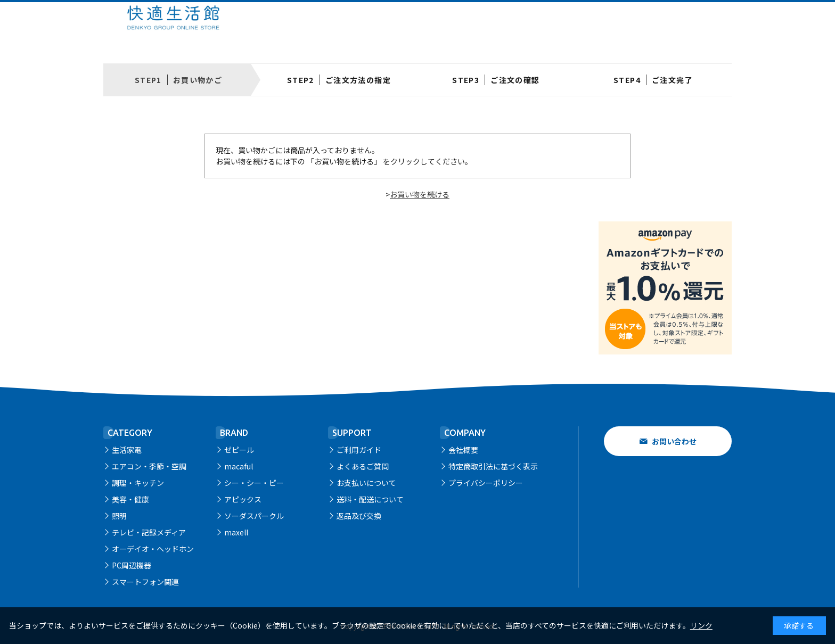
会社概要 (463, 450)
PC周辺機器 (132, 565)
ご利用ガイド (359, 450)
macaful (239, 466)
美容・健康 (130, 499)
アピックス (243, 499)
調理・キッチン (138, 483)
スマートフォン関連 (145, 582)
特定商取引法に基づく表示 (493, 466)
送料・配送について (370, 499)
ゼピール (239, 450)
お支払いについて (366, 483)
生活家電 (127, 450)
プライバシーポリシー (486, 483)
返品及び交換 (359, 516)
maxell (236, 532)
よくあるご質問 (363, 466)
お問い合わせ (674, 441)
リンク (701, 625)
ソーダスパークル (254, 516)
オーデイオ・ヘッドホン (153, 549)
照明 (119, 516)
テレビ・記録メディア (149, 532)
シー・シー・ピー (254, 483)
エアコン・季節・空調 (149, 466)
